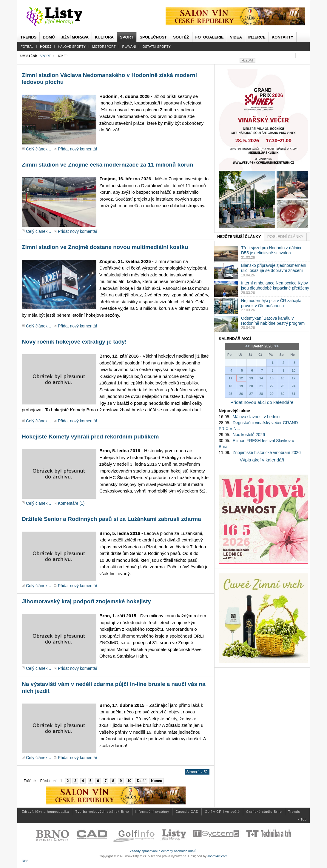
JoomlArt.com (217, 856)
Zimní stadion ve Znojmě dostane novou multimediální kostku (105, 247)
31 (294, 394)
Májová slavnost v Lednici (257, 417)
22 (272, 386)
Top (304, 819)
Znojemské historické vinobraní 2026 (267, 453)
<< (248, 346)
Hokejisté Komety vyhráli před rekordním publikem (90, 437)
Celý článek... (38, 149)
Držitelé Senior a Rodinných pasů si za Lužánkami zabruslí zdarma (111, 519)
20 (251, 386)
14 (261, 378)
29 (272, 394)
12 (241, 378)
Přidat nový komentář (78, 149)
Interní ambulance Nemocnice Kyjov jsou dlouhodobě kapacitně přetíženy (275, 286)
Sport (45, 56)
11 (230, 378)
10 (129, 781)
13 (251, 378)
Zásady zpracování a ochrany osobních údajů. (163, 851)
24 (294, 386)
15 (272, 378)
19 (241, 386)
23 (283, 386)
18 (230, 386)
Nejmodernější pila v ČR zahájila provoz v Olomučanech (271, 303)
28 (261, 394)
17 (294, 378)
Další (141, 781)
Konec (156, 781)
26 (241, 394)
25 (230, 394)
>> (276, 346)
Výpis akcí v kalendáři (262, 460)
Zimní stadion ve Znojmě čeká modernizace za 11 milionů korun (107, 165)
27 (251, 394)
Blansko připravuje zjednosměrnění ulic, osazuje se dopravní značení (274, 268)
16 (283, 378)
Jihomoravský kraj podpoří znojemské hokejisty (86, 601)
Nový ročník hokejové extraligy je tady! (74, 342)
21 (261, 386)
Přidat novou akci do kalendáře (262, 402)
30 (283, 394)
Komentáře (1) (71, 503)
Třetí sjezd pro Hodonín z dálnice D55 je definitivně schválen (272, 250)
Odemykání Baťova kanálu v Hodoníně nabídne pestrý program (273, 321)
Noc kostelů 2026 (249, 435)
